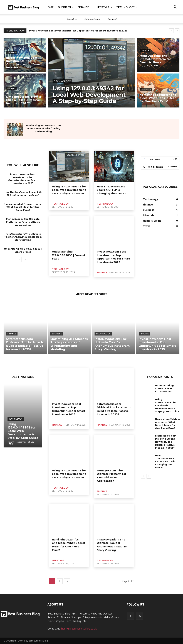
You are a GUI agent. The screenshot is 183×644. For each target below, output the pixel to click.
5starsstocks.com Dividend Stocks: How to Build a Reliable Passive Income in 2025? (114, 409)
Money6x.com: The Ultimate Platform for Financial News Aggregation (23, 222)
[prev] (171, 31)
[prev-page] (19, 259)
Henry (11, 442)
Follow (173, 167)
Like (175, 159)
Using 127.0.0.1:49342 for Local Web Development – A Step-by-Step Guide (69, 190)
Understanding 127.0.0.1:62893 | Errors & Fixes (69, 255)
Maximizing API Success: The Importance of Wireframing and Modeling (43, 128)
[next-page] (25, 259)
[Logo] (23, 7)
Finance (85, 7)
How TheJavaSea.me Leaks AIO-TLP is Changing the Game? (23, 194)
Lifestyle (104, 7)
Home (50, 7)
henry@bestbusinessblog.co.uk (79, 629)
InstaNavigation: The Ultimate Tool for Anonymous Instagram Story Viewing (23, 237)
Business (66, 7)
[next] (177, 31)
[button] (175, 7)
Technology (127, 7)
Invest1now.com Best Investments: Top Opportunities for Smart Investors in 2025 (78, 31)
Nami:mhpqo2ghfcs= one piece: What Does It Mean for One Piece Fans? (23, 207)
